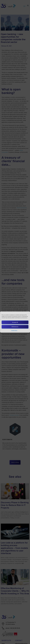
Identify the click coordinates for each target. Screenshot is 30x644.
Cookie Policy (14, 330)
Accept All (15, 322)
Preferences (15, 327)
